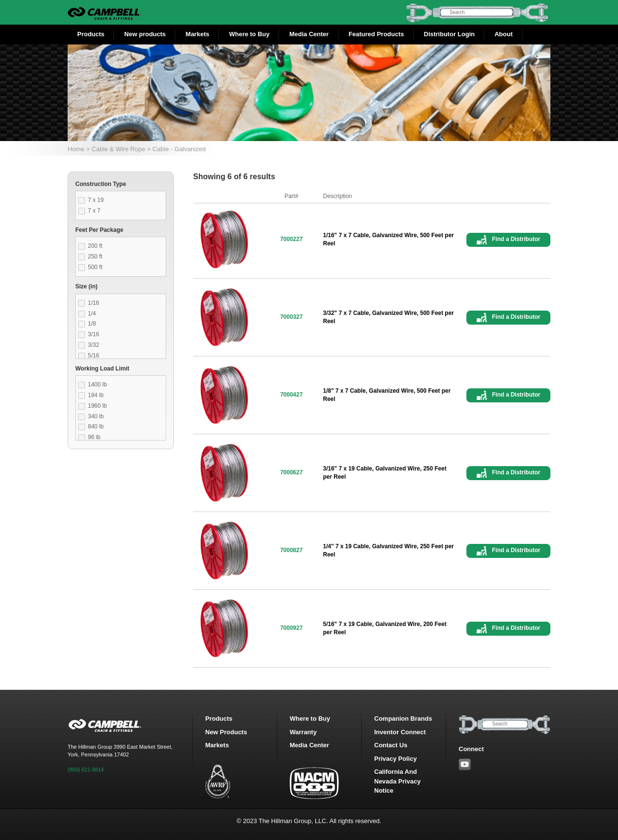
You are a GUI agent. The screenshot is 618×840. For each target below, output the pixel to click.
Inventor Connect (400, 732)
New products (145, 34)
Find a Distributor (516, 239)
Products (91, 34)
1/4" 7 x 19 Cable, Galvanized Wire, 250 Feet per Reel (388, 550)
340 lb (96, 416)
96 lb (94, 437)
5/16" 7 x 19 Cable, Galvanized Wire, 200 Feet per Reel (385, 628)
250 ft (95, 256)
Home (76, 149)
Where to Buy (249, 34)
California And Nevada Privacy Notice (397, 781)
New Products (226, 732)
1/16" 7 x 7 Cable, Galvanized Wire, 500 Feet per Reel (388, 239)
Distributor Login (449, 34)
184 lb (96, 395)
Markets (197, 34)
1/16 (93, 303)
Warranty (303, 732)
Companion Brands (403, 719)
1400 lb (97, 384)
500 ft (95, 267)
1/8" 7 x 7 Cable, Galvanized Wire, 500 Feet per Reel (387, 395)
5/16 (93, 356)
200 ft (95, 246)
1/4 (92, 313)
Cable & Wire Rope (119, 149)
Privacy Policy (395, 759)
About (504, 34)
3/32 (93, 345)
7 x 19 (96, 200)
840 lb (96, 427)
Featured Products (376, 34)
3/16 (93, 334)
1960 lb (97, 406)
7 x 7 (94, 211)
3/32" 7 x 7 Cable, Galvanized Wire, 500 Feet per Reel (388, 317)
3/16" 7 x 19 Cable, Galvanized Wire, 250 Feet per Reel (385, 473)
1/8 (92, 324)
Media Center (309, 34)
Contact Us (391, 745)
